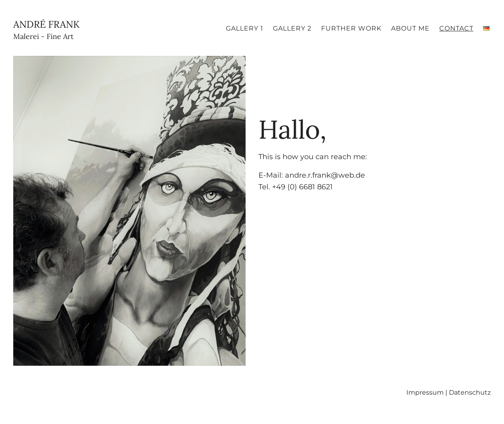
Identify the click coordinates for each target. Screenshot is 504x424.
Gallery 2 (292, 28)
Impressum (425, 392)
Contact (456, 28)
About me (410, 28)
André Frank (46, 30)
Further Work (351, 28)
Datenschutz (470, 392)
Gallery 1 (245, 28)
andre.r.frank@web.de (325, 175)
